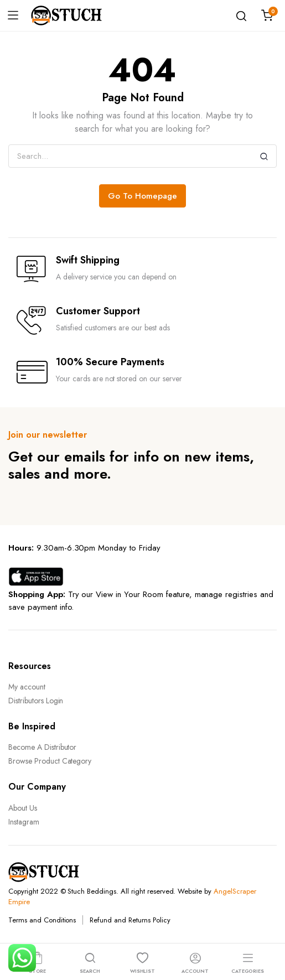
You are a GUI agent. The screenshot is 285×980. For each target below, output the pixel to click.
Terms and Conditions (42, 920)
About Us (23, 808)
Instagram (24, 822)
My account (27, 687)
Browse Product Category (50, 761)
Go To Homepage (142, 196)
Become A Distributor (42, 747)
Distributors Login (36, 701)
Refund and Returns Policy (130, 920)
